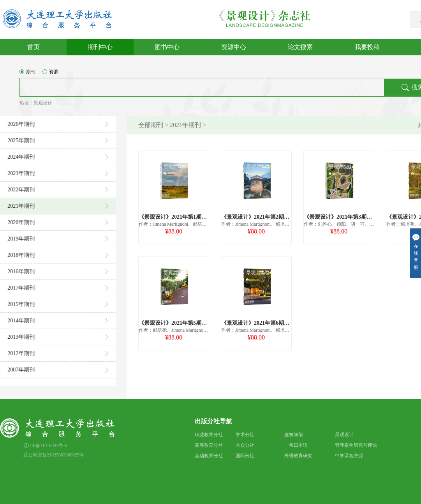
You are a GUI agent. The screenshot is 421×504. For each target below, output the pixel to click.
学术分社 (245, 435)
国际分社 (245, 456)
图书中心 (167, 47)
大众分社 (245, 445)
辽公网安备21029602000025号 (54, 455)
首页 (33, 47)
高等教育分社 (209, 445)
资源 (50, 75)
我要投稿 (367, 47)
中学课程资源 (349, 456)
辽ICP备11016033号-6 (45, 446)
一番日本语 (296, 445)
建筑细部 (294, 435)
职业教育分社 (209, 435)
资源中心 (234, 47)
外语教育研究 (298, 456)
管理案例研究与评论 (356, 445)
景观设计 (43, 106)
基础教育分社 (209, 456)
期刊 (27, 75)
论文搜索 (300, 47)
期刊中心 (100, 47)
